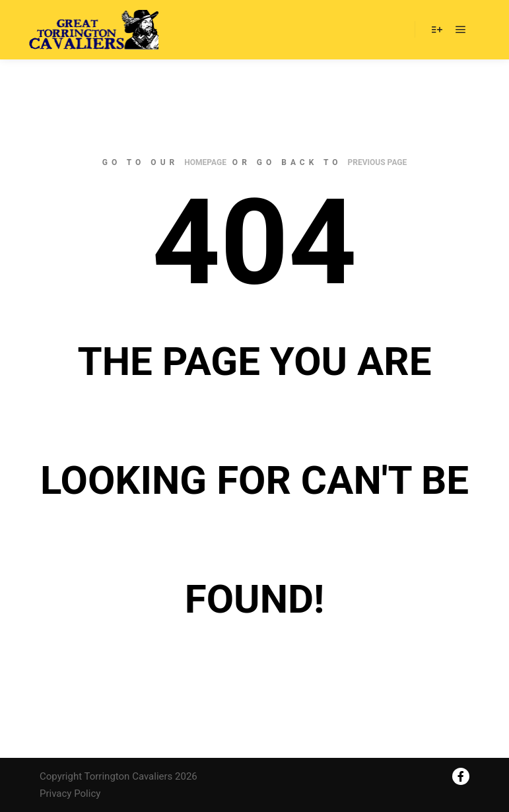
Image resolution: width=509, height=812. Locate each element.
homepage (205, 162)
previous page (378, 162)
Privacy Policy (70, 794)
